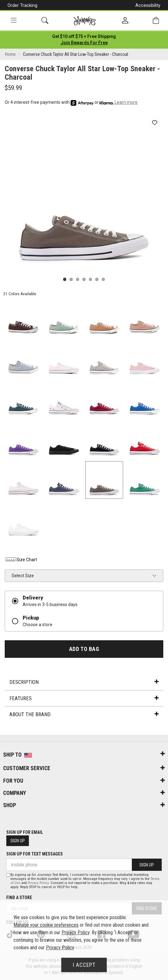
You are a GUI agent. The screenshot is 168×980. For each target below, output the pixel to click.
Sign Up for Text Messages (35, 854)
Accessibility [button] (148, 5)
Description (84, 682)
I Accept (84, 965)
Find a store (19, 897)
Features (84, 698)
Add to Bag (84, 649)
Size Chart (21, 560)
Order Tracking (22, 5)
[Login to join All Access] (84, 36)
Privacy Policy (38, 883)
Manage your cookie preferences (46, 925)
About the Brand (84, 714)
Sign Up (18, 841)
